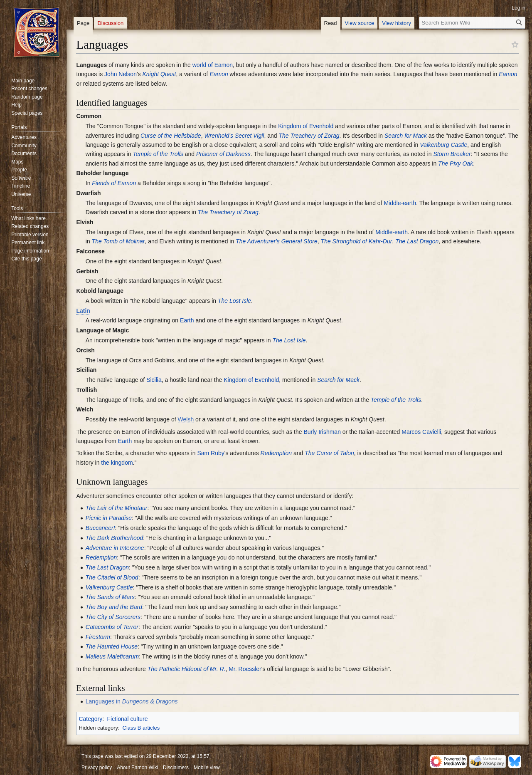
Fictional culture (127, 719)
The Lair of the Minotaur (117, 508)
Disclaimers (176, 768)
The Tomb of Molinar (118, 241)
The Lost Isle (234, 301)
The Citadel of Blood (112, 577)
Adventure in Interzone (115, 548)
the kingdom (117, 463)
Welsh (186, 419)
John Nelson (121, 74)
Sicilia (154, 380)
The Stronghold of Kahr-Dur (357, 241)
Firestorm (98, 637)
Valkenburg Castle (443, 145)
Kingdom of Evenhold (306, 126)
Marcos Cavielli (421, 432)
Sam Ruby (211, 453)
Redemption (276, 453)
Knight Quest (159, 74)
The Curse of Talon (329, 453)
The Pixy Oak (456, 163)
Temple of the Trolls (158, 154)
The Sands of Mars (110, 597)
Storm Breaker (452, 154)
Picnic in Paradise (109, 518)
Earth (187, 320)
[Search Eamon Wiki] (472, 23)
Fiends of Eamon (114, 183)
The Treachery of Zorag (309, 136)
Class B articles (141, 728)
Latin (83, 311)
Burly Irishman (322, 432)
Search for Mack (406, 136)
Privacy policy (97, 768)
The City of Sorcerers (113, 617)
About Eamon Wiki (137, 768)
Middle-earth (400, 203)
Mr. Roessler (245, 669)
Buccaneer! (100, 528)
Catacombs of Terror (112, 627)
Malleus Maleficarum (112, 656)
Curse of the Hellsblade (171, 136)
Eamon (219, 74)
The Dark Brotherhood (115, 538)
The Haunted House (112, 646)
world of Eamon (213, 65)
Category (90, 719)
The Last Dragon (417, 241)
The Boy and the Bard (114, 607)
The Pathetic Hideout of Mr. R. (187, 669)
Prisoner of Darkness (223, 154)
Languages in (132, 701)
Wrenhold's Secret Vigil (234, 136)
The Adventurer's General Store (277, 241)
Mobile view (207, 768)
